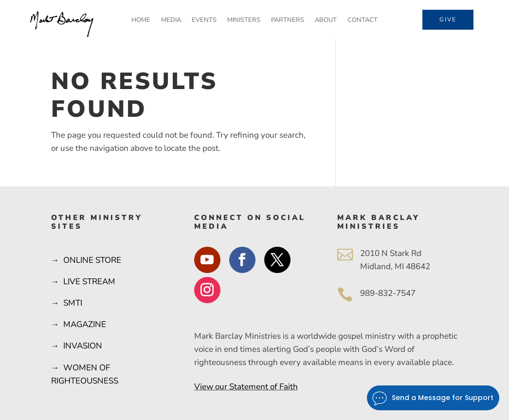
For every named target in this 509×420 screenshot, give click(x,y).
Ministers (244, 20)
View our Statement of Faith (246, 387)
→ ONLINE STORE (86, 260)
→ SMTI (67, 303)
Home (141, 20)
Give (448, 19)
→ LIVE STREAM (83, 282)
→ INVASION (77, 346)
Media (171, 20)
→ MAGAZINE (79, 324)
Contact (363, 20)
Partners (288, 20)
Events (204, 20)
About (326, 20)
